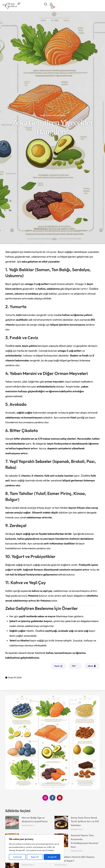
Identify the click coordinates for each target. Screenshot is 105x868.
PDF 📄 (75, 666)
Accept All (52, 857)
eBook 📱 (92, 666)
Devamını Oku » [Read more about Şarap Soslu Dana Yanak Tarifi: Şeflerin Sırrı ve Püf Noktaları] (77, 829)
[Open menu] (19, 4)
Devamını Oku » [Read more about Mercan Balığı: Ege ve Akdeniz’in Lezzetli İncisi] (28, 825)
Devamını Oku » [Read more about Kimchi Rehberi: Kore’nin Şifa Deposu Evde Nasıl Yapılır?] (61, 865)
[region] (35, 849)
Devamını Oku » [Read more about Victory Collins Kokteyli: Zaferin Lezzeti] (28, 865)
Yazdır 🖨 (58, 666)
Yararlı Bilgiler (59, 115)
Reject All (35, 857)
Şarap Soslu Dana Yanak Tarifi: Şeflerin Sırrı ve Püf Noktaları (85, 821)
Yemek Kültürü (46, 115)
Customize (17, 857)
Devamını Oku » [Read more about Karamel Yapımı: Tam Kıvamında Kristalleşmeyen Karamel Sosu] (77, 851)
